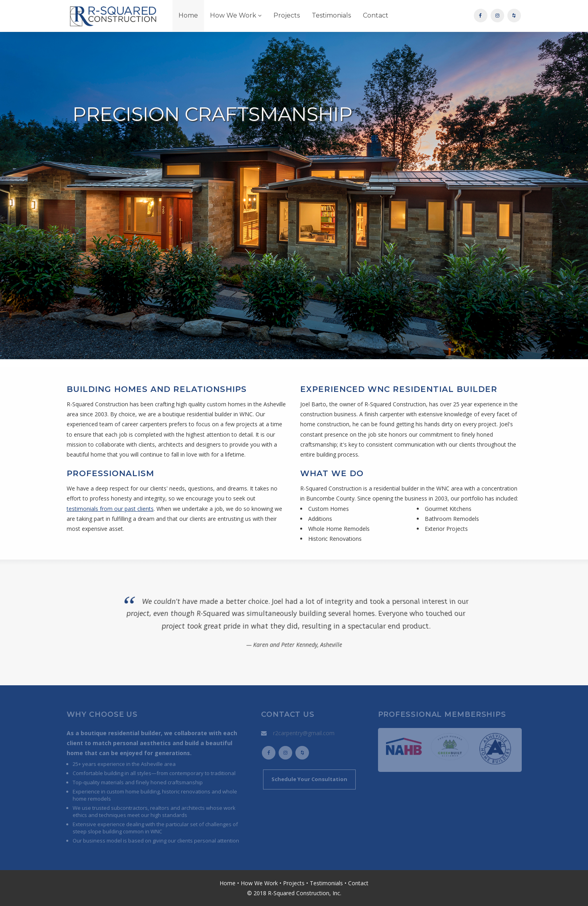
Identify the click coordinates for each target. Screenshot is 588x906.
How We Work (236, 15)
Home (188, 15)
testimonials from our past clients (110, 509)
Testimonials (331, 15)
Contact (376, 15)
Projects (287, 15)
